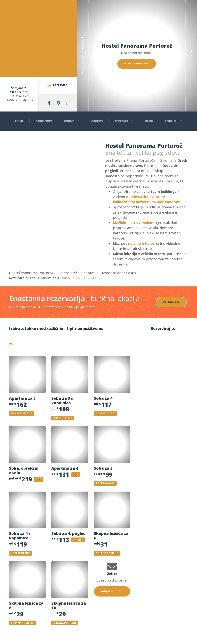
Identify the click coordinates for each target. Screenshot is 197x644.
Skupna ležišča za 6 (111, 537)
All (20, 344)
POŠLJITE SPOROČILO (112, 595)
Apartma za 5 (22, 400)
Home (19, 121)
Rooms (69, 121)
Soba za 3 (103, 469)
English (171, 121)
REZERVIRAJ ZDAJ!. (82, 278)
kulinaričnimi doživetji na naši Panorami (147, 202)
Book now (44, 121)
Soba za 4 (103, 400)
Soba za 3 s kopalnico (62, 402)
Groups (97, 121)
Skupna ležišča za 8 (26, 607)
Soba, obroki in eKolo (24, 472)
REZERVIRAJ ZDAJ (171, 302)
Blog (149, 121)
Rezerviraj (58, 85)
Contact (122, 121)
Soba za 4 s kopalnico (20, 537)
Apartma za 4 (65, 469)
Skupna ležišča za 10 (69, 607)
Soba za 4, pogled (68, 535)
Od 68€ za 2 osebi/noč (136, 79)
